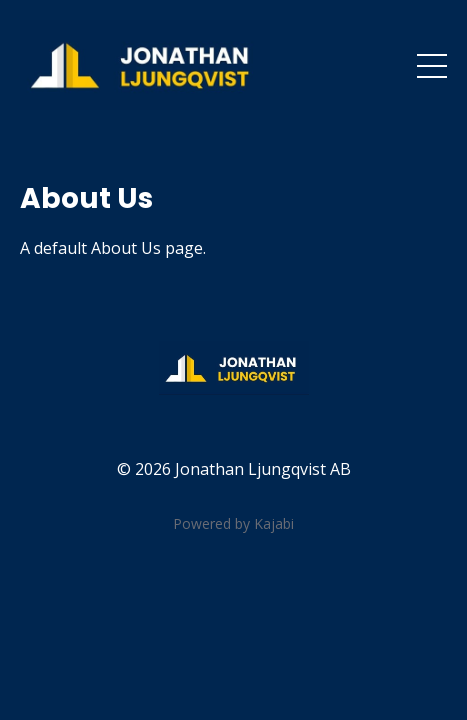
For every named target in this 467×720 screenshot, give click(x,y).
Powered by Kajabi (233, 523)
